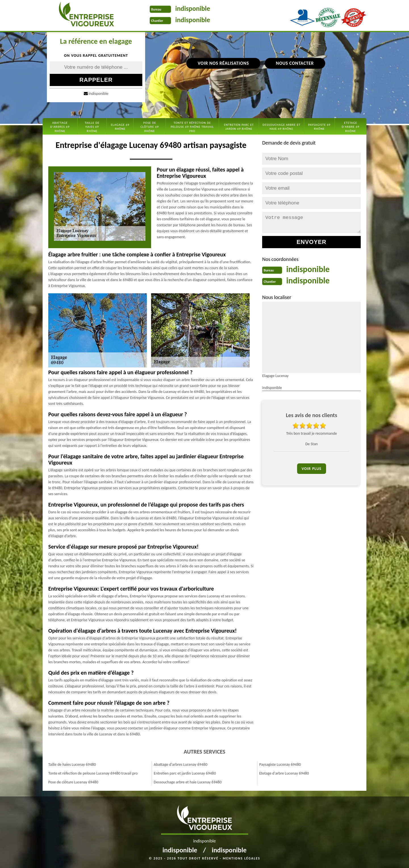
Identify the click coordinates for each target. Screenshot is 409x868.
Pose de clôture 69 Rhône (150, 127)
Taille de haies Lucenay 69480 (72, 765)
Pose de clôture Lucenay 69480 (73, 782)
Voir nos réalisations (223, 63)
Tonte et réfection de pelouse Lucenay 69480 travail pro (93, 773)
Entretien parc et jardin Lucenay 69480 (185, 773)
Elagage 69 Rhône (120, 127)
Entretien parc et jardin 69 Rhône (239, 127)
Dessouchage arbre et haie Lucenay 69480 (188, 782)
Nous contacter (295, 63)
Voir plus (312, 469)
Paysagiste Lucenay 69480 (280, 765)
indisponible (193, 8)
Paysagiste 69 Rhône (319, 127)
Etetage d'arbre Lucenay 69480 (284, 773)
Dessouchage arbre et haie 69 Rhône (281, 127)
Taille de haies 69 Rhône (92, 127)
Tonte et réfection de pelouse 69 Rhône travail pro (192, 127)
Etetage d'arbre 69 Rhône (351, 127)
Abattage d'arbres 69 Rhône (60, 127)
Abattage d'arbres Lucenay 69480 (180, 765)
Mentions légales (241, 858)
